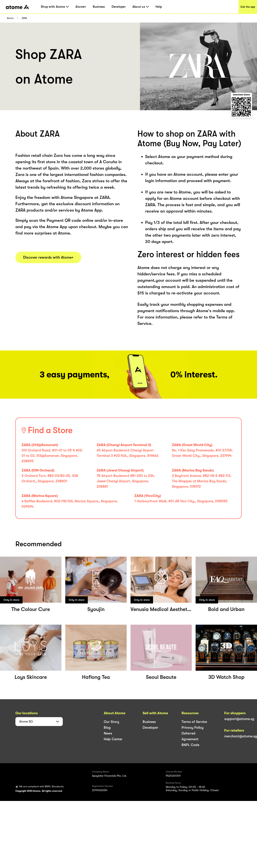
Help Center (113, 739)
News (108, 733)
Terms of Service (194, 722)
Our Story (111, 722)
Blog (107, 728)
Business (99, 7)
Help (159, 7)
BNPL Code (190, 745)
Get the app (248, 7)
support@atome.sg (239, 719)
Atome (10, 18)
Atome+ (81, 7)
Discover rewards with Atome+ (48, 257)
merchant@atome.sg (241, 736)
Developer (119, 7)
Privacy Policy (193, 728)
